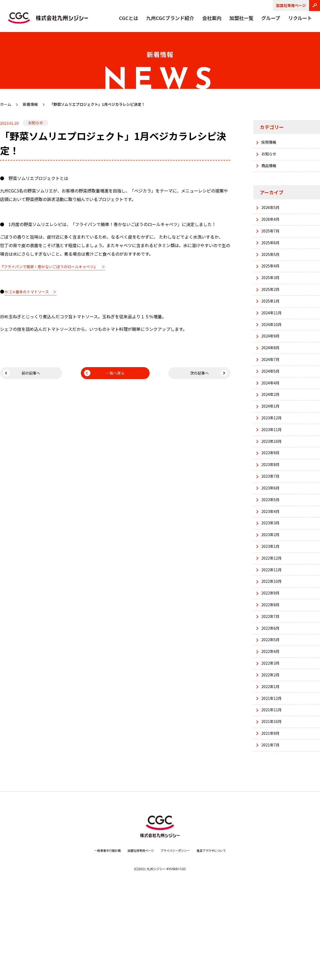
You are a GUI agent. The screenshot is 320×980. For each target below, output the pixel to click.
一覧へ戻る (115, 374)
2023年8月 (272, 508)
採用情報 (270, 143)
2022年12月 (273, 615)
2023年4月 (272, 561)
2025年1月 (272, 320)
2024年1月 (272, 441)
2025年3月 (272, 294)
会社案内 (212, 18)
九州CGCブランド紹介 (170, 18)
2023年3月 (272, 575)
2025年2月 (272, 307)
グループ (271, 18)
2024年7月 (272, 387)
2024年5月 (272, 401)
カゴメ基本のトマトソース (30, 292)
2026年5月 (272, 214)
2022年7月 (272, 682)
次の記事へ (205, 374)
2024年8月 (272, 374)
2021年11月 (273, 789)
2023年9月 (272, 494)
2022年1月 (272, 762)
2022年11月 (273, 628)
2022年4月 (272, 722)
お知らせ (270, 156)
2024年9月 (272, 361)
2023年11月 (273, 468)
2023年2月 (272, 588)
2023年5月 (272, 548)
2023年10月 (273, 481)
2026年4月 (272, 227)
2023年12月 (273, 454)
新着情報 (30, 104)
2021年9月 (272, 816)
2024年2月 (272, 428)
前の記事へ (26, 374)
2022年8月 (272, 668)
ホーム (6, 104)
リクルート (300, 18)
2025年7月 (272, 240)
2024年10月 (273, 347)
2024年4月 (272, 414)
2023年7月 (272, 521)
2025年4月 (272, 280)
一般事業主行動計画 (96, 935)
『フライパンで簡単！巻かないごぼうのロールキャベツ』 (56, 266)
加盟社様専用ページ (136, 935)
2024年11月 (273, 334)
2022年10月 (273, 642)
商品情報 (270, 170)
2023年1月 (272, 601)
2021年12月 (273, 775)
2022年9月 (272, 655)
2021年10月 (273, 802)
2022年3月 (272, 735)
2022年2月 (272, 749)
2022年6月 (272, 695)
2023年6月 (272, 535)
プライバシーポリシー (178, 935)
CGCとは (129, 18)
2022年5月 (272, 708)
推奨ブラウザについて (222, 935)
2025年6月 (272, 254)
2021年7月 (272, 829)
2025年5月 (272, 267)
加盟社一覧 (241, 18)
